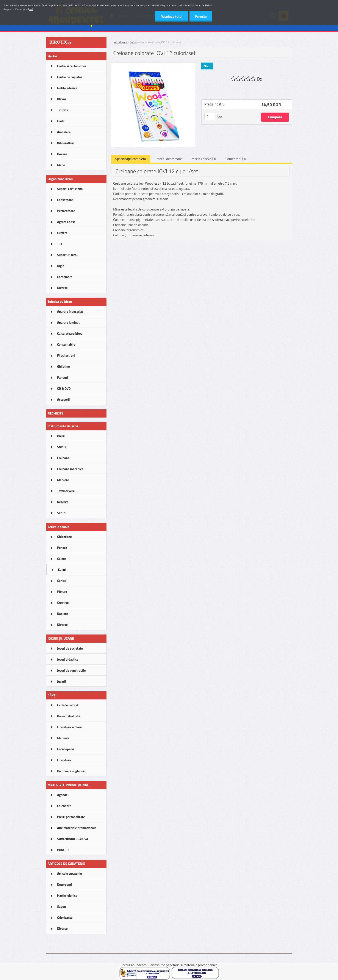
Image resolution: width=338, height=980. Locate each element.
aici (31, 9)
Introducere (120, 42)
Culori (133, 42)
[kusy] (210, 116)
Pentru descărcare (169, 159)
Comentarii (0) (236, 159)
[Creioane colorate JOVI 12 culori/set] (153, 64)
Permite (201, 16)
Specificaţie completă (131, 159)
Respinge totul (171, 16)
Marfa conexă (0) (204, 159)
